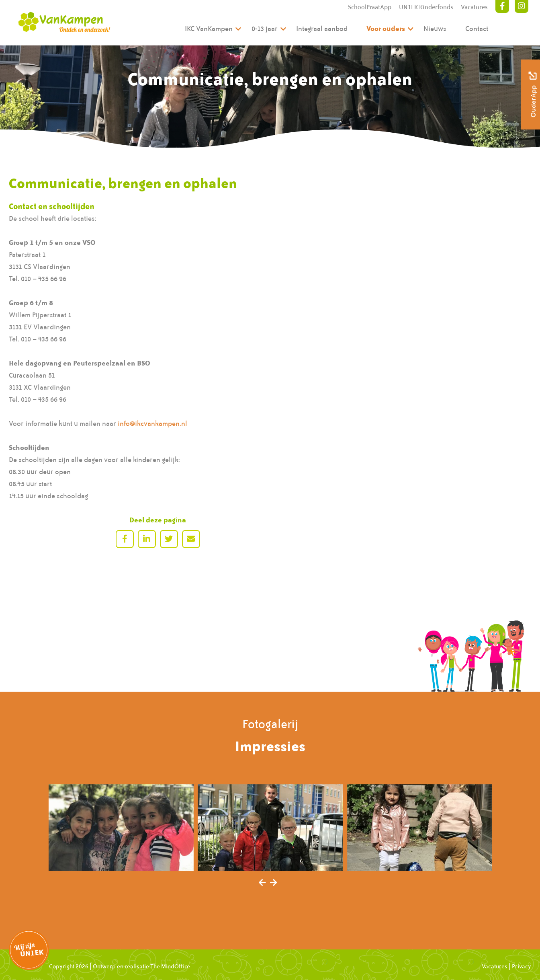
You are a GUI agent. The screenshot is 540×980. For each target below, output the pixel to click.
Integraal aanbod (322, 29)
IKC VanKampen (209, 29)
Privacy (522, 966)
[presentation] (262, 883)
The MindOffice (170, 966)
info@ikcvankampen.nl (152, 423)
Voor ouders (386, 28)
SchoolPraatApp (370, 7)
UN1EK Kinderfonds (426, 7)
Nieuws (435, 29)
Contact (477, 29)
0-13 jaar (265, 29)
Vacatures (474, 7)
